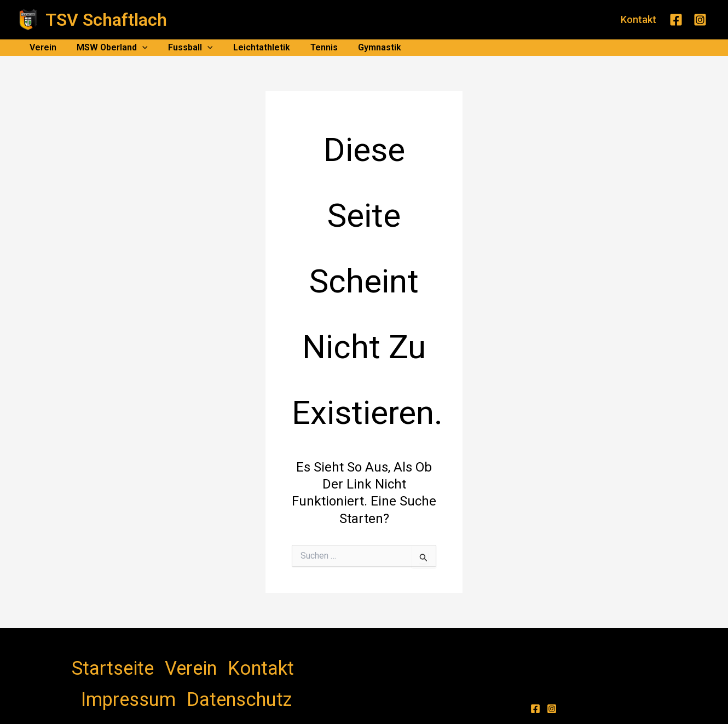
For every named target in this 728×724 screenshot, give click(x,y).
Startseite (94, 660)
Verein (41, 47)
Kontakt (170, 660)
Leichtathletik (251, 47)
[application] (138, 48)
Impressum (215, 660)
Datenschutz (270, 660)
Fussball (183, 48)
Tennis (311, 47)
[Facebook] (676, 20)
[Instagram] (700, 20)
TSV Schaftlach (106, 20)
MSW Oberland (108, 48)
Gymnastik (364, 47)
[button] (639, 20)
